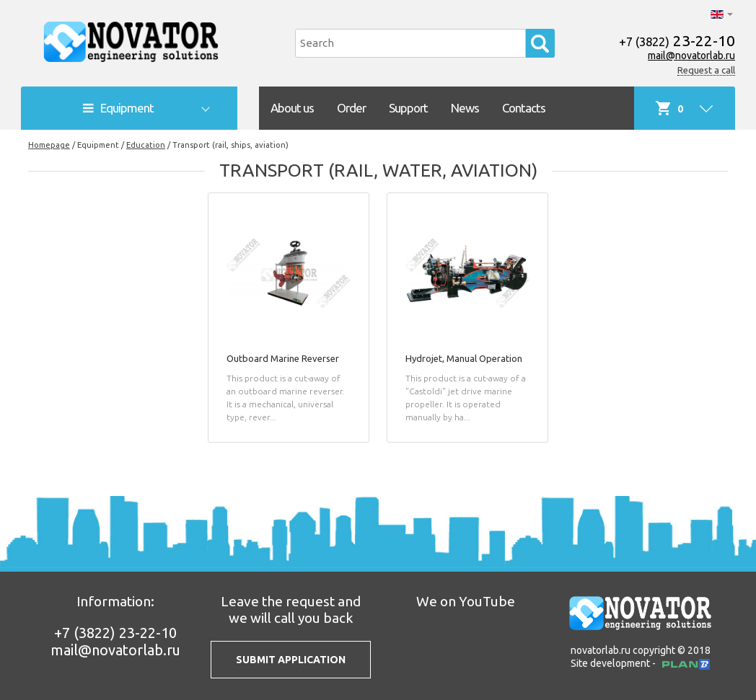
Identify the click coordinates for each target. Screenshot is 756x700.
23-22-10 (677, 40)
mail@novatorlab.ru (691, 56)
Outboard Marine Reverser (283, 358)
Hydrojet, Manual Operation (464, 358)
